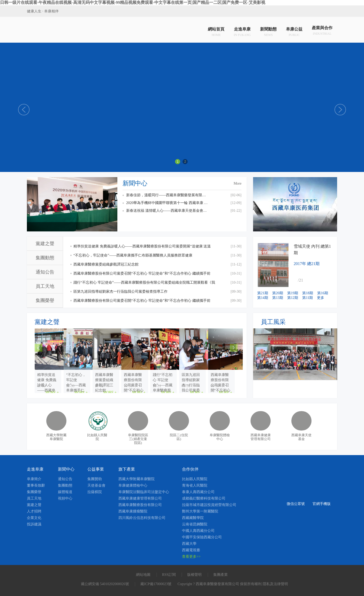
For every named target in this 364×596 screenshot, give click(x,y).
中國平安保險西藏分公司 (202, 537)
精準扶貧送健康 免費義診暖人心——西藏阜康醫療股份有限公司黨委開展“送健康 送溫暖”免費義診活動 (142, 248)
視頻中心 (65, 498)
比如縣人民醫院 (97, 437)
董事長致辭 (36, 485)
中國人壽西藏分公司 (198, 531)
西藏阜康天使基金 (301, 437)
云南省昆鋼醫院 (195, 524)
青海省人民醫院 (195, 485)
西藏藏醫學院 (193, 518)
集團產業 (221, 575)
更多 (321, 298)
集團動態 (45, 258)
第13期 (278, 298)
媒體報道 (65, 492)
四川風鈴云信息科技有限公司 (142, 518)
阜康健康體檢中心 (133, 485)
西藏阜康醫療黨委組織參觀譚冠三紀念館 (106, 264)
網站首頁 (216, 31)
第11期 (308, 298)
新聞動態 (268, 31)
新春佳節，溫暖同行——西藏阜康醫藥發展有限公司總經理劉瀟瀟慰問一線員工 (168, 195)
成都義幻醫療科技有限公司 (204, 498)
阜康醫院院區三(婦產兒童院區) (138, 439)
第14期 (263, 298)
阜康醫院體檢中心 (220, 437)
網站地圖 (143, 575)
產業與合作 (322, 31)
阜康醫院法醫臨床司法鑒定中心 (144, 492)
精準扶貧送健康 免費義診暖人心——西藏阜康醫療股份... (67, 377)
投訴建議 (34, 524)
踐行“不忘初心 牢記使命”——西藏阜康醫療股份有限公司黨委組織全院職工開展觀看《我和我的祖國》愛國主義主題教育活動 (144, 284)
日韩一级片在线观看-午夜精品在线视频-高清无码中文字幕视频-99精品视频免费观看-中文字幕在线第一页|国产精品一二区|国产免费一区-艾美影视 (133, 2)
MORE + (89, 386)
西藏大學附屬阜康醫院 (56, 437)
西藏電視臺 (191, 550)
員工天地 (45, 286)
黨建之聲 (45, 244)
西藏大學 (189, 544)
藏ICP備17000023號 (156, 584)
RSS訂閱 (169, 575)
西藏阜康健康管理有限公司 (261, 437)
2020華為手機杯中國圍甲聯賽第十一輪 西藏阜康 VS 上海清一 (168, 203)
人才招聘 (34, 511)
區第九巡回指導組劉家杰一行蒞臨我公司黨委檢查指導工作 (120, 292)
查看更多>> (191, 557)
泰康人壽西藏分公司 (198, 492)
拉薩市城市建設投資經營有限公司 (209, 505)
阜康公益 (294, 31)
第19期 (293, 293)
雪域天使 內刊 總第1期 (312, 250)
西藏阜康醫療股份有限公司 (140, 505)
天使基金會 (96, 485)
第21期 (263, 293)
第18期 (308, 293)
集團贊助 (95, 479)
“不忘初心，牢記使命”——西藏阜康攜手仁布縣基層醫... (135, 377)
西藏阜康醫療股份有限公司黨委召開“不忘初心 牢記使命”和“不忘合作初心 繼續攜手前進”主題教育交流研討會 (142, 275)
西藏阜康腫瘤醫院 (133, 511)
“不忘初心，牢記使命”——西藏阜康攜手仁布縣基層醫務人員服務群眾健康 (133, 255)
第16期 (323, 293)
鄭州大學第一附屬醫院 (200, 511)
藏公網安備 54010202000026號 (105, 584)
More (238, 183)
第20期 (278, 293)
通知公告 (45, 272)
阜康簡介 (34, 479)
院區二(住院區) (179, 437)
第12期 (293, 298)
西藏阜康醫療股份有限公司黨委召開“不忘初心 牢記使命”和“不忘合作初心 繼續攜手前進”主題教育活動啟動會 (142, 302)
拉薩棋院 (95, 492)
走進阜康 (242, 31)
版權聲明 (194, 575)
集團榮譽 (45, 300)
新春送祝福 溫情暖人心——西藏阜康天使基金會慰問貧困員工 (168, 211)
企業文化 (34, 518)
